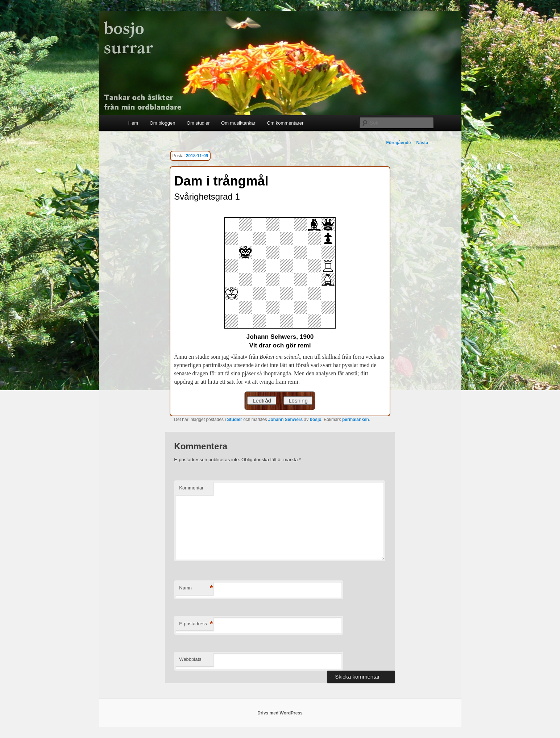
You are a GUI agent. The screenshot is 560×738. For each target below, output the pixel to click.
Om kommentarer (285, 123)
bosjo (316, 420)
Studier (234, 420)
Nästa (425, 143)
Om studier (198, 123)
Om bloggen (163, 123)
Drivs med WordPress (280, 713)
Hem (133, 123)
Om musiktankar (238, 123)
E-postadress (196, 624)
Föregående (396, 143)
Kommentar (191, 488)
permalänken (356, 420)
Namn (196, 588)
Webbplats (190, 659)
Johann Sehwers (285, 420)
